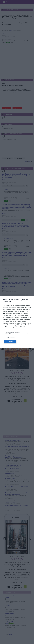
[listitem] (17, 333)
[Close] (30, 300)
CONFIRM (10, 342)
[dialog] (17, 322)
